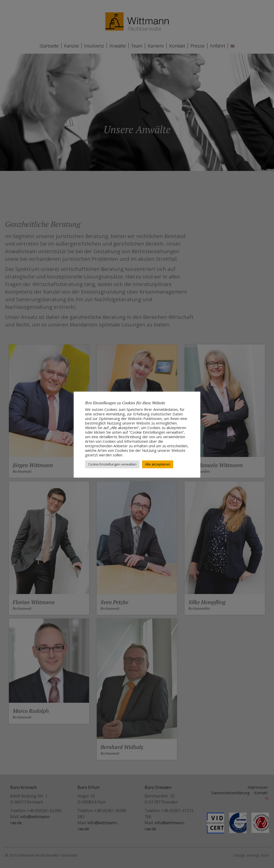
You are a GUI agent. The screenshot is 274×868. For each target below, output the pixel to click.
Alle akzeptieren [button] (158, 464)
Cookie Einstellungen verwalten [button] (112, 464)
